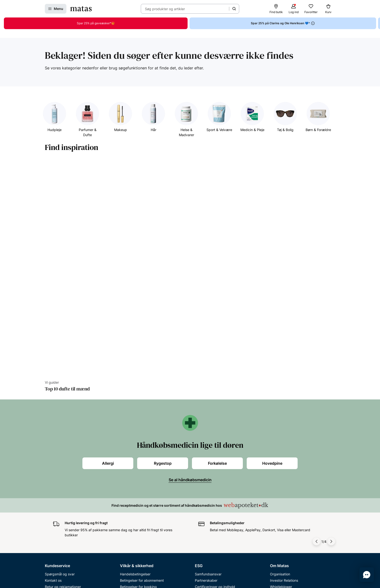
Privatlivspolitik (132, 432)
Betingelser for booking (138, 426)
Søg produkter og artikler (165, 9)
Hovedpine (272, 302)
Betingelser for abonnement (142, 419)
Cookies (126, 438)
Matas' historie (281, 445)
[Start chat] (367, 575)
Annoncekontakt (283, 438)
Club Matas (54, 451)
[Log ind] (293, 9)
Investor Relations (284, 419)
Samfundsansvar (208, 413)
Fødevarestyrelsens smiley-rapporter (149, 445)
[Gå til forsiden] (81, 9)
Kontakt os (53, 419)
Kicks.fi (276, 470)
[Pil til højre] (331, 381)
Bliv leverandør (282, 483)
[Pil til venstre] (317, 381)
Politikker (202, 432)
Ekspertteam (55, 445)
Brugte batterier (133, 451)
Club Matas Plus (58, 457)
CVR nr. (276, 476)
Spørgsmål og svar (60, 413)
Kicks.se (277, 457)
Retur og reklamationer (63, 426)
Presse (275, 432)
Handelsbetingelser (135, 413)
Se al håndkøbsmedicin (190, 319)
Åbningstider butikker (62, 432)
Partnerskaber (206, 419)
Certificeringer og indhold (215, 426)
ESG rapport (205, 438)
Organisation (280, 413)
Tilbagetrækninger (59, 438)
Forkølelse (217, 302)
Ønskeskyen (55, 464)
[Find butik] (276, 9)
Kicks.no (277, 464)
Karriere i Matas (282, 451)
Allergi (108, 302)
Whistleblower (281, 426)
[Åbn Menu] (56, 9)
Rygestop (163, 302)
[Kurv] (328, 9)
